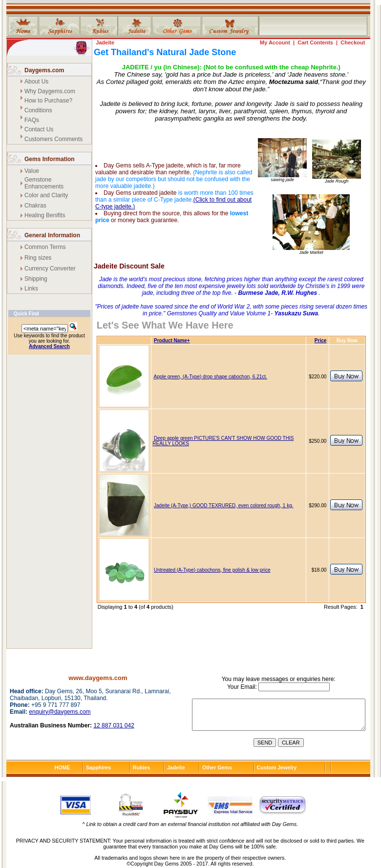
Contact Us (39, 129)
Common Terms (45, 247)
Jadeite (105, 42)
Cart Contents (315, 42)
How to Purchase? (48, 101)
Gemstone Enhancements (44, 183)
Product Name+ (172, 341)
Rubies (142, 767)
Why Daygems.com (50, 91)
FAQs (32, 120)
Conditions (38, 110)
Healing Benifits (45, 215)
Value (32, 171)
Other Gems (217, 767)
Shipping (36, 279)
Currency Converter (50, 269)
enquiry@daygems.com (60, 712)
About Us (36, 82)
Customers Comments (53, 139)
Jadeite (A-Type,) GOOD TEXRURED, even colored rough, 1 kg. (224, 506)
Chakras (35, 206)
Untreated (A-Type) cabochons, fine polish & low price (212, 570)
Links (31, 289)
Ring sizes (38, 258)
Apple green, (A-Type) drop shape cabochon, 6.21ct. (210, 377)
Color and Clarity (46, 195)
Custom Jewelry (277, 767)
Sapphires (99, 767)
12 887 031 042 (114, 725)
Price (320, 341)
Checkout (353, 42)
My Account (275, 42)
